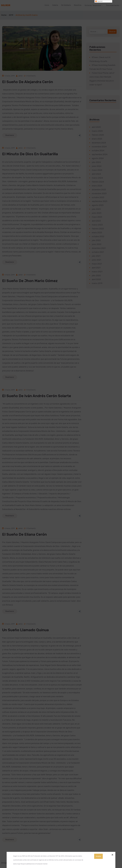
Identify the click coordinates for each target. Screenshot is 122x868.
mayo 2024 (97, 170)
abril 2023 (96, 221)
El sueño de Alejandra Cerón (28, 82)
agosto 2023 (98, 205)
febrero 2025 (98, 135)
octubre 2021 (98, 252)
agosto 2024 (98, 158)
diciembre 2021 (99, 248)
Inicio (47, 5)
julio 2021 (96, 256)
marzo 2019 (97, 283)
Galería (55, 5)
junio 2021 (96, 260)
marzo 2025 (97, 131)
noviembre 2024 (99, 147)
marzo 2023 (97, 225)
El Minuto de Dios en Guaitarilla (30, 154)
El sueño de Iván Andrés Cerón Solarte (37, 396)
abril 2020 (96, 279)
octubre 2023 (98, 197)
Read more (10, 135)
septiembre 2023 (100, 201)
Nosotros (78, 5)
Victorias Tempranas (93, 5)
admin (20, 76)
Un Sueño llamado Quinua (25, 630)
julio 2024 (96, 162)
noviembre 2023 (99, 194)
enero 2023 (97, 233)
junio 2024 (97, 166)
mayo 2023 (97, 217)
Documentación (113, 5)
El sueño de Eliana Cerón (24, 534)
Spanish (99, 1)
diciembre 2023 (99, 190)
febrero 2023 (98, 229)
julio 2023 (96, 209)
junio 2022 (97, 244)
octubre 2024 (98, 151)
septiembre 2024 (100, 154)
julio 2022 (96, 240)
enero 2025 (97, 139)
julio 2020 (96, 276)
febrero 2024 (98, 182)
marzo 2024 (97, 178)
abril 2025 (96, 127)
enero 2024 (97, 186)
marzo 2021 (97, 272)
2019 (11, 15)
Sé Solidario (66, 5)
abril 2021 (96, 268)
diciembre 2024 (99, 143)
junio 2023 (97, 213)
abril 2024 (96, 174)
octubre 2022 (98, 236)
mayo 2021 (97, 264)
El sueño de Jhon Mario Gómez (30, 281)
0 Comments (31, 76)
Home (4, 15)
